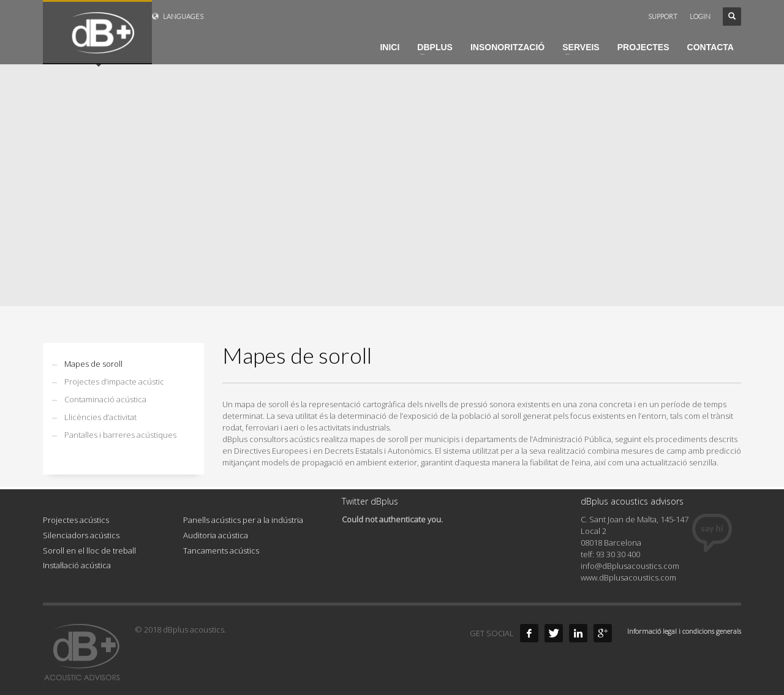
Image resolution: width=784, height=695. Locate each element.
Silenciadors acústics (81, 535)
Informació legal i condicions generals (684, 631)
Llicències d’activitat (100, 417)
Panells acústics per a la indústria (243, 520)
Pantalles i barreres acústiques (120, 435)
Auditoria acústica (216, 535)
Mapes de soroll (93, 364)
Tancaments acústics (221, 550)
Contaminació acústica (105, 399)
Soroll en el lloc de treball (89, 550)
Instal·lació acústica (77, 565)
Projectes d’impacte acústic (114, 381)
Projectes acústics (76, 520)
